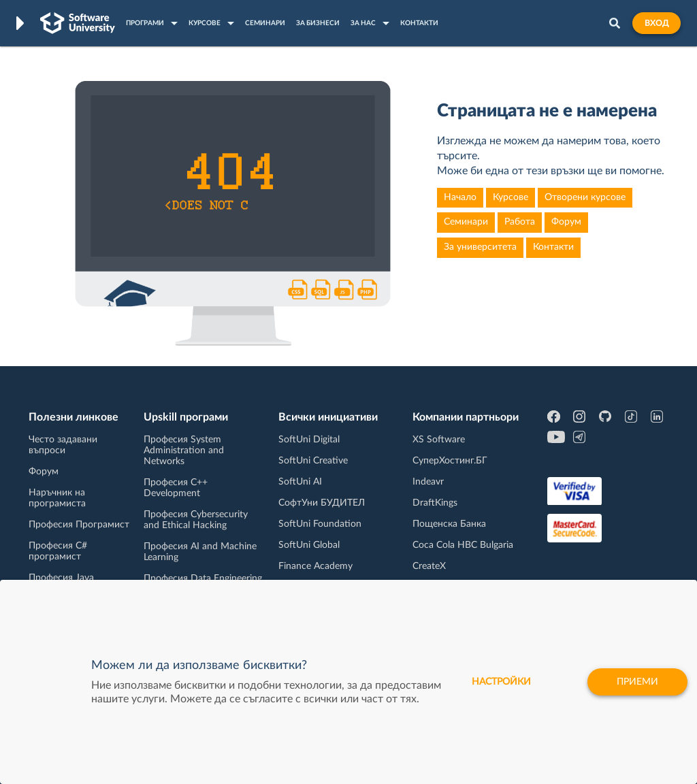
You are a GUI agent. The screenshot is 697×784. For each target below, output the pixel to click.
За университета (480, 247)
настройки (501, 682)
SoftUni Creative (313, 461)
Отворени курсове (585, 197)
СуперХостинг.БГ (450, 461)
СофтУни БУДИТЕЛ (322, 503)
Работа (520, 222)
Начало (460, 197)
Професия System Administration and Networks (184, 451)
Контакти (553, 247)
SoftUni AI (300, 482)
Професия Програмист (79, 525)
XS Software (439, 440)
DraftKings (435, 503)
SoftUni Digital (309, 440)
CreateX (429, 566)
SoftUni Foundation (320, 524)
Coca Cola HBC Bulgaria (463, 545)
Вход (657, 23)
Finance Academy (315, 566)
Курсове (510, 197)
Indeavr (428, 482)
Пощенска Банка (449, 524)
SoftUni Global (309, 545)
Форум (566, 222)
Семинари (466, 222)
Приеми (637, 682)
